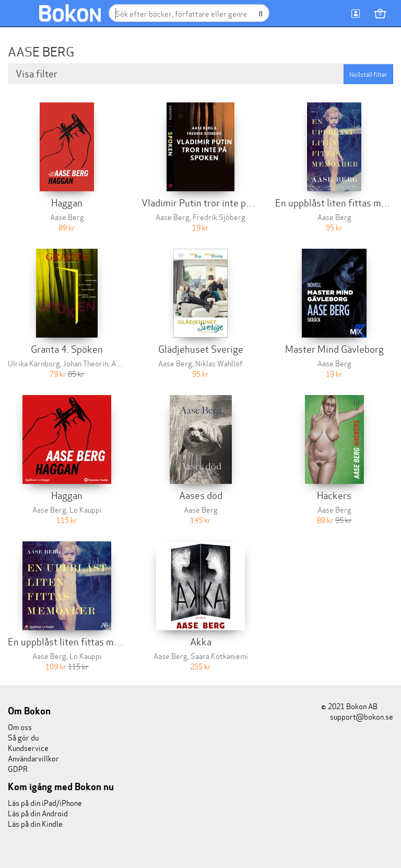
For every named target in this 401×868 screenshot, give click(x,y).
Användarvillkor (33, 758)
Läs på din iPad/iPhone (45, 802)
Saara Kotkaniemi (219, 656)
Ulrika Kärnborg (34, 363)
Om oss (20, 727)
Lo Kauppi (86, 509)
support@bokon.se (357, 716)
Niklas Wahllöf (219, 363)
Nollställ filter (368, 74)
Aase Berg (67, 217)
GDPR (18, 768)
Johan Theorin (86, 363)
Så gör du (23, 737)
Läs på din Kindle (35, 823)
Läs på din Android (38, 813)
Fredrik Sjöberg (219, 217)
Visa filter (38, 73)
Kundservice (28, 748)
